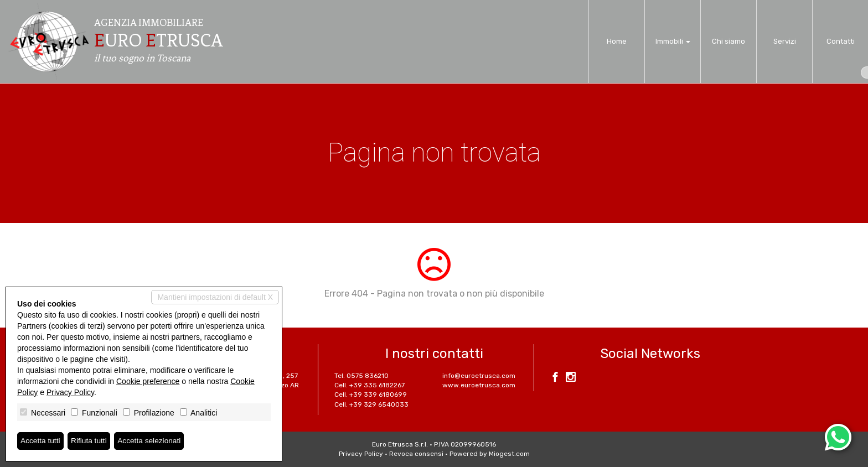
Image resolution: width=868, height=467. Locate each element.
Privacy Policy (361, 454)
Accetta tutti (41, 441)
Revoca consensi (416, 454)
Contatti (841, 41)
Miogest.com (509, 454)
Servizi (785, 41)
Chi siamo (728, 41)
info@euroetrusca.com (479, 376)
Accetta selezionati (151, 441)
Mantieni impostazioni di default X (215, 297)
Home (617, 41)
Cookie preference (148, 381)
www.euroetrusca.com (479, 385)
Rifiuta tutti (90, 441)
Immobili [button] (673, 41)
